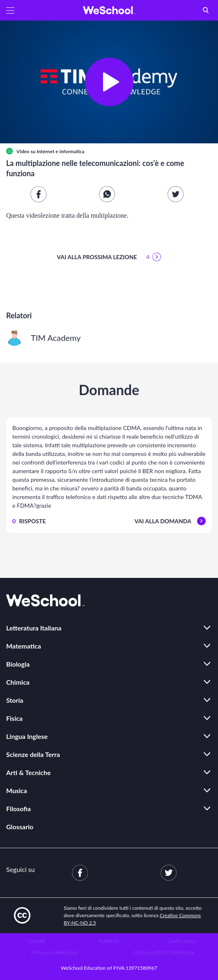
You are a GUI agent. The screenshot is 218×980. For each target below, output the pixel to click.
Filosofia (18, 809)
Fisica (14, 718)
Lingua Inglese (27, 736)
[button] (10, 10)
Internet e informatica (60, 151)
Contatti (36, 941)
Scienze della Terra (33, 754)
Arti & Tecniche (29, 772)
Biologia (18, 664)
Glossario (20, 827)
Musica (17, 790)
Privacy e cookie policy (54, 952)
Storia (15, 700)
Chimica (18, 682)
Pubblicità (109, 941)
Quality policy (182, 941)
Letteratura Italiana (34, 628)
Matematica (24, 646)
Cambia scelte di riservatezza (163, 952)
